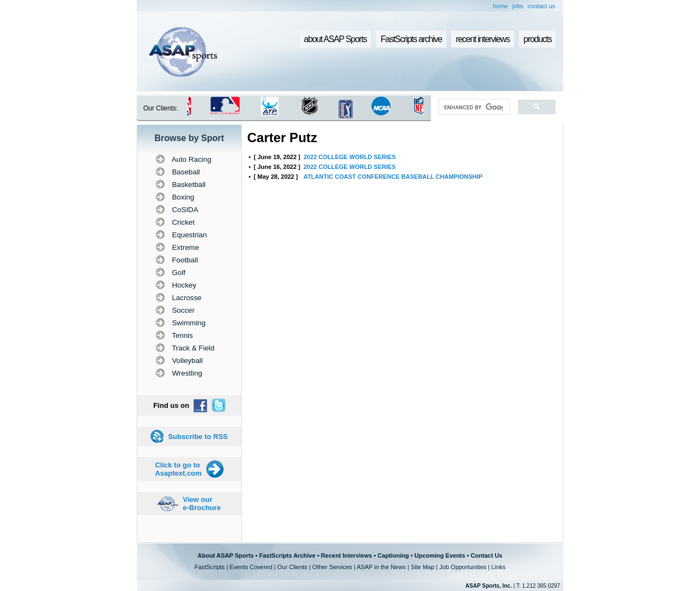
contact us (541, 6)
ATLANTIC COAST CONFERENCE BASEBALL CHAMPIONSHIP (393, 177)
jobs (518, 6)
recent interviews (482, 39)
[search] (473, 107)
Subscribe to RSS (198, 437)
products (537, 39)
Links (498, 567)
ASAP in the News (381, 567)
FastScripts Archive (287, 555)
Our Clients (292, 567)
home (500, 6)
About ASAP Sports (226, 555)
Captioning (393, 555)
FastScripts (210, 567)
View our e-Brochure (202, 504)
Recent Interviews (347, 555)
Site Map (422, 567)
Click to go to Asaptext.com (178, 469)
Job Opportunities (463, 567)
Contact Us (487, 555)
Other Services (332, 567)
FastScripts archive (411, 39)
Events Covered (251, 567)
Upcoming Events (440, 555)
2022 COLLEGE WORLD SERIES (350, 157)
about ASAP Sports (336, 39)
